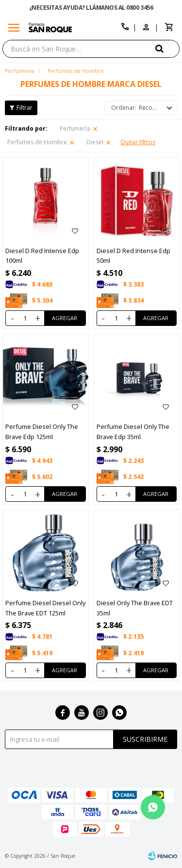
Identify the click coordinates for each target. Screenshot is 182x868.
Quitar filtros (138, 142)
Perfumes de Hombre (37, 142)
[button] (167, 48)
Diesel (95, 142)
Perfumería (75, 128)
